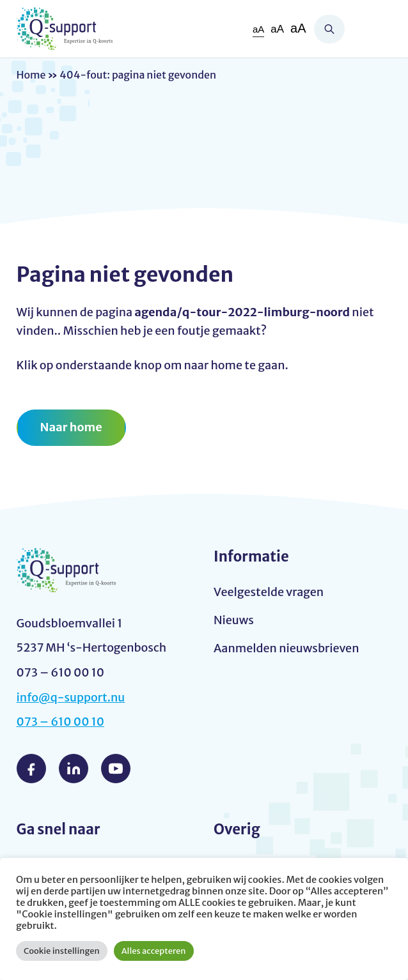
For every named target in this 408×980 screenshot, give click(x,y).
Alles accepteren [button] (154, 951)
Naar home (71, 427)
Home (31, 75)
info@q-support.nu (71, 697)
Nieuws (234, 620)
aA (258, 29)
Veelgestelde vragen (269, 592)
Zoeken (329, 29)
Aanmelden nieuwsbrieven (286, 648)
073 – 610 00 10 (61, 722)
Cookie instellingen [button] (62, 951)
